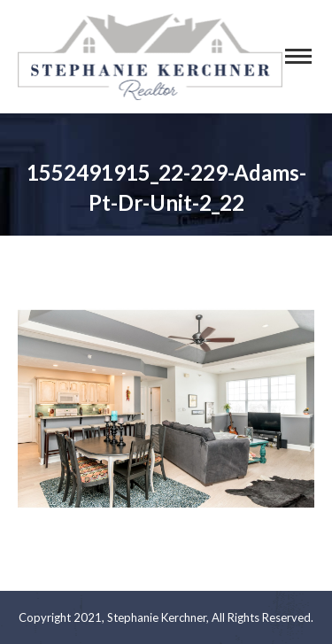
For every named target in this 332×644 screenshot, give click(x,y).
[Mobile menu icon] (298, 56)
